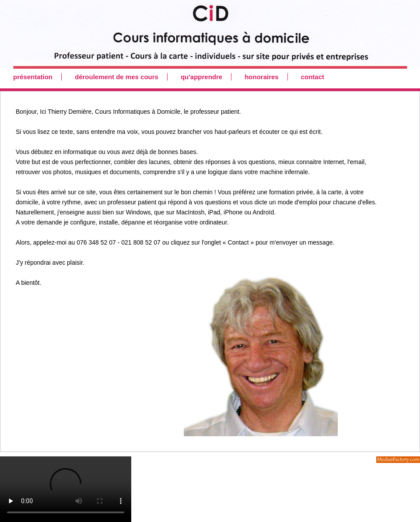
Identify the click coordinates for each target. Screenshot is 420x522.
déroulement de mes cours (117, 77)
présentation (33, 77)
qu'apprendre (201, 77)
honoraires (262, 77)
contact (313, 77)
